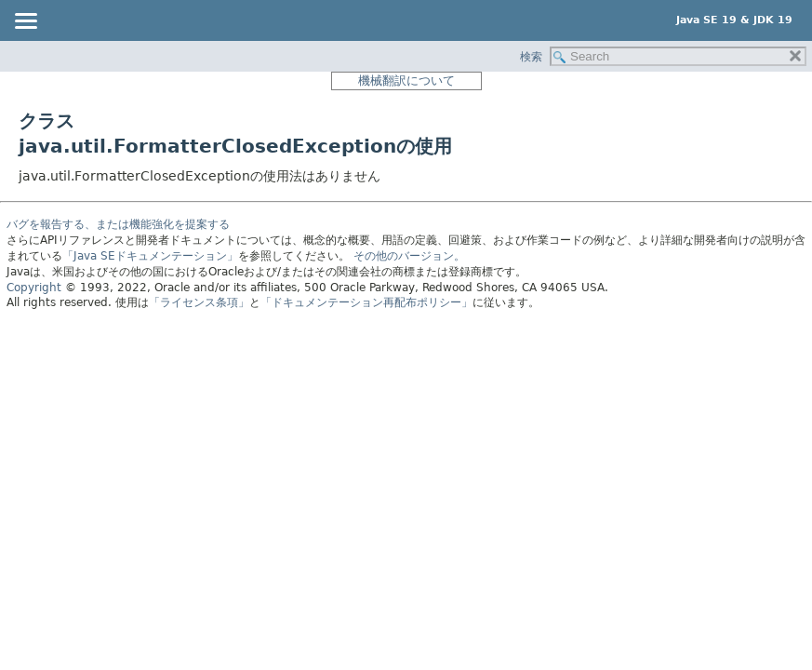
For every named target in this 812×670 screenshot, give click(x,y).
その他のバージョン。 (409, 256)
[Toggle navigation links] (25, 22)
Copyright (34, 288)
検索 (531, 57)
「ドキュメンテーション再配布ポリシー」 (366, 302)
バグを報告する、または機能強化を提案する (118, 224)
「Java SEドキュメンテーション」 (150, 256)
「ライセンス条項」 (199, 302)
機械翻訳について (406, 80)
